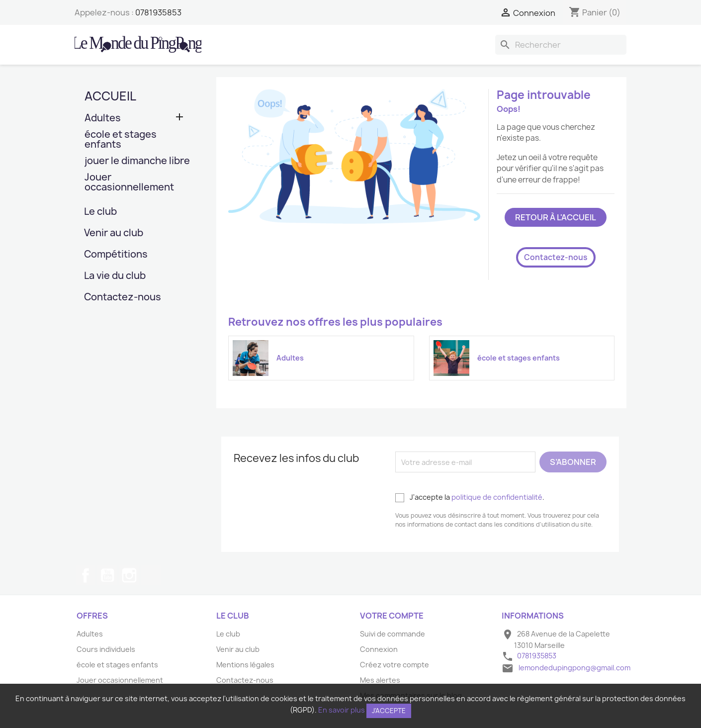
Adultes (103, 119)
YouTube (107, 575)
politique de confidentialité (497, 497)
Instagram (129, 575)
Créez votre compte (394, 665)
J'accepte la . (470, 497)
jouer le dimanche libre (137, 161)
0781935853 (158, 12)
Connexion (379, 649)
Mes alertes (380, 680)
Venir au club (114, 233)
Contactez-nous (123, 298)
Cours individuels (106, 649)
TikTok (151, 575)
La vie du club (115, 276)
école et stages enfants (121, 140)
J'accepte (389, 711)
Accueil (110, 96)
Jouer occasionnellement (129, 183)
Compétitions (116, 255)
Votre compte (392, 616)
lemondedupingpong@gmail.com (574, 668)
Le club (100, 212)
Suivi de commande (393, 634)
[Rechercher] (561, 45)
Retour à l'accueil (556, 217)
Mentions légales (245, 665)
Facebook (86, 575)
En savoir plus (342, 710)
